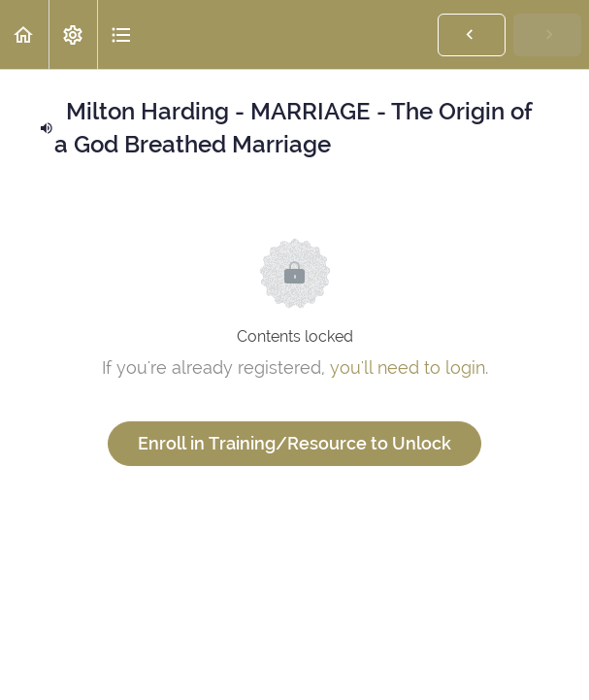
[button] (24, 34)
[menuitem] (73, 34)
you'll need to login (408, 367)
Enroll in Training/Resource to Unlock (294, 443)
